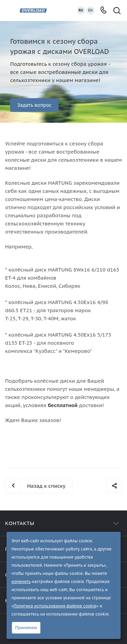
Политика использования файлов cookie (55, 606)
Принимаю (26, 628)
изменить (21, 581)
